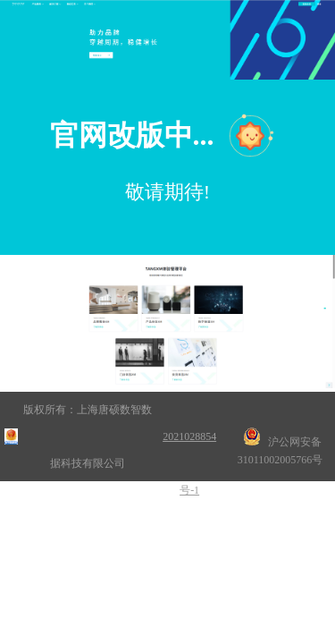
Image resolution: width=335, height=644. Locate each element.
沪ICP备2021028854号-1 (189, 436)
